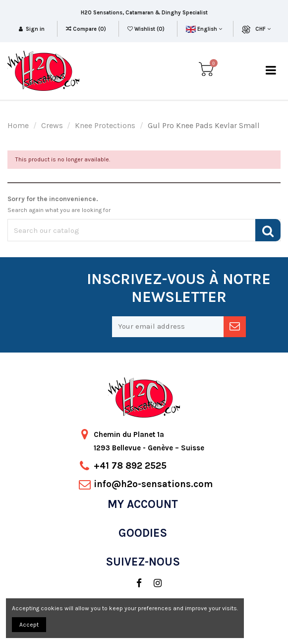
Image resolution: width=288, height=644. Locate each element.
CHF (263, 29)
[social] (134, 583)
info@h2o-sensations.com (153, 484)
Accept (29, 625)
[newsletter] (235, 327)
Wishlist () (147, 29)
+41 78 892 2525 (130, 466)
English (204, 29)
